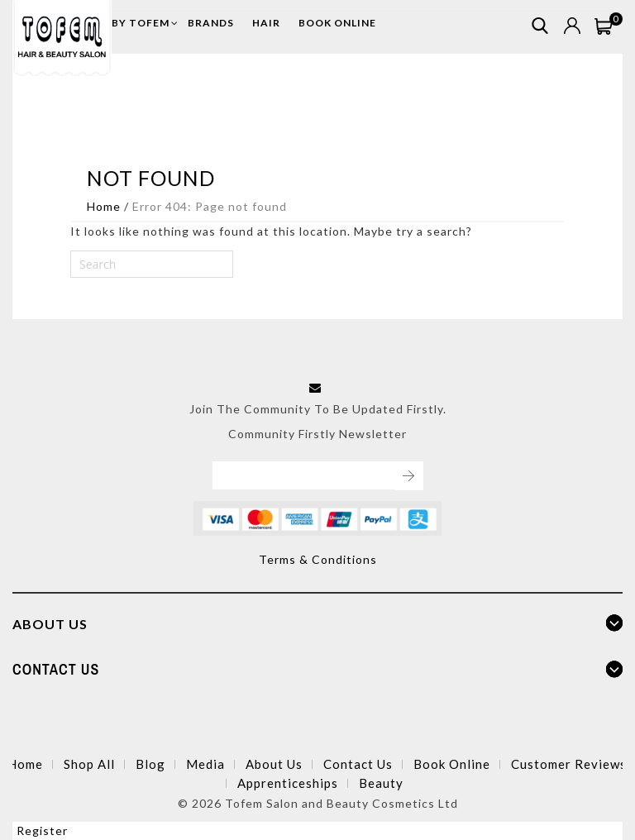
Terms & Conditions (318, 559)
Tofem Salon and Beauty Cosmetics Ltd (341, 803)
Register (42, 830)
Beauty (381, 783)
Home (104, 206)
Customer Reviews (569, 764)
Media (205, 764)
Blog (150, 764)
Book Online (452, 764)
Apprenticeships (288, 783)
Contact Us (358, 764)
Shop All (89, 764)
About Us (274, 764)
